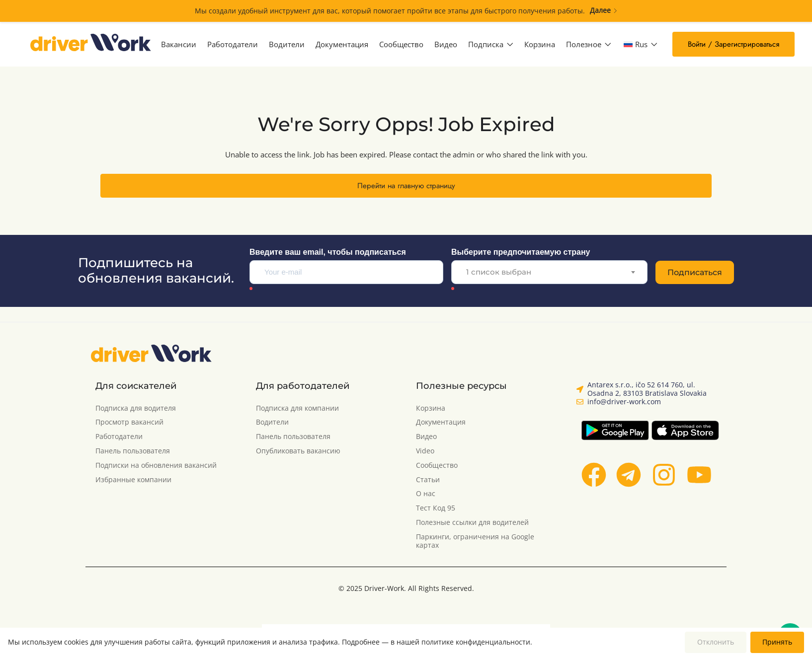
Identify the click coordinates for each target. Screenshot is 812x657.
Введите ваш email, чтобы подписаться (328, 252)
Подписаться (695, 272)
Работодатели (233, 44)
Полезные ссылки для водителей (472, 523)
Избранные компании (133, 480)
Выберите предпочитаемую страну (521, 252)
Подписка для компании (297, 408)
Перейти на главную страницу (406, 186)
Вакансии (179, 44)
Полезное (589, 44)
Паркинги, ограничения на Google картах (475, 541)
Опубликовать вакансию (298, 451)
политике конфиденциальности (476, 642)
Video (425, 451)
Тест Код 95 (436, 508)
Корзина (540, 44)
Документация (342, 44)
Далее (604, 11)
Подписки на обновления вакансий (156, 466)
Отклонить (716, 642)
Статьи (428, 480)
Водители (287, 44)
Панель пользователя (133, 451)
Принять (777, 642)
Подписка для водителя (136, 408)
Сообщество (401, 44)
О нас (426, 494)
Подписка (491, 44)
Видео (446, 44)
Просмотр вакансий (129, 422)
